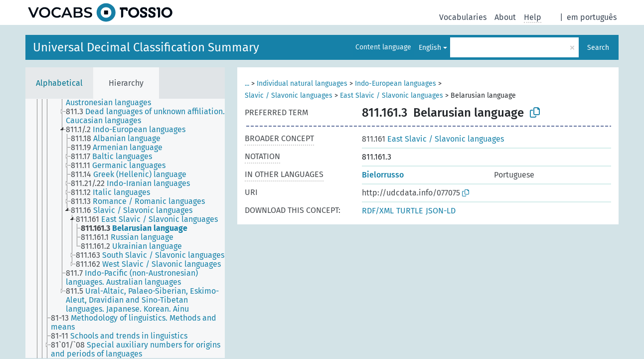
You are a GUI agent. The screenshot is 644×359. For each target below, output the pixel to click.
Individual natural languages (302, 84)
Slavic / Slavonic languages (289, 95)
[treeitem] (150, 116)
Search (598, 48)
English (430, 48)
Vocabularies (463, 17)
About (505, 17)
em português (592, 17)
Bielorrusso (383, 175)
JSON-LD (441, 211)
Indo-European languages (396, 84)
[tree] (125, 228)
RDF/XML (378, 211)
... (247, 84)
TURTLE (410, 211)
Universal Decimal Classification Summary (146, 47)
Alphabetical (59, 83)
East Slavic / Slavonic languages (392, 95)
